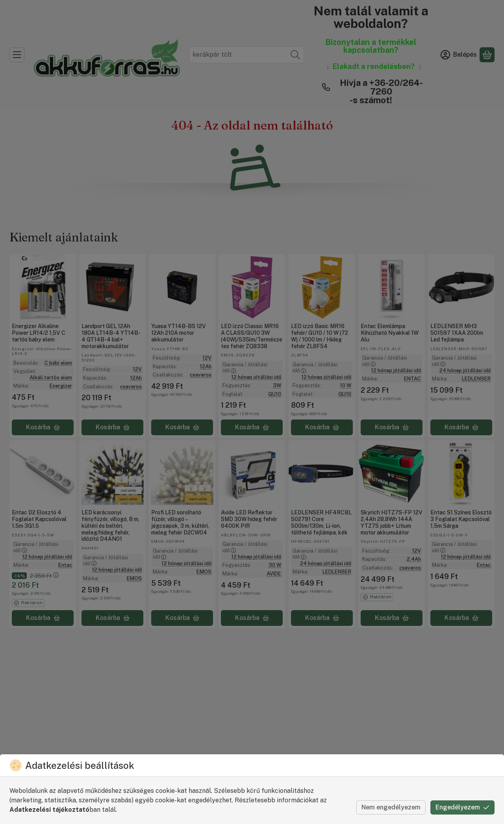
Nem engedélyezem (391, 807)
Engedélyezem (462, 807)
